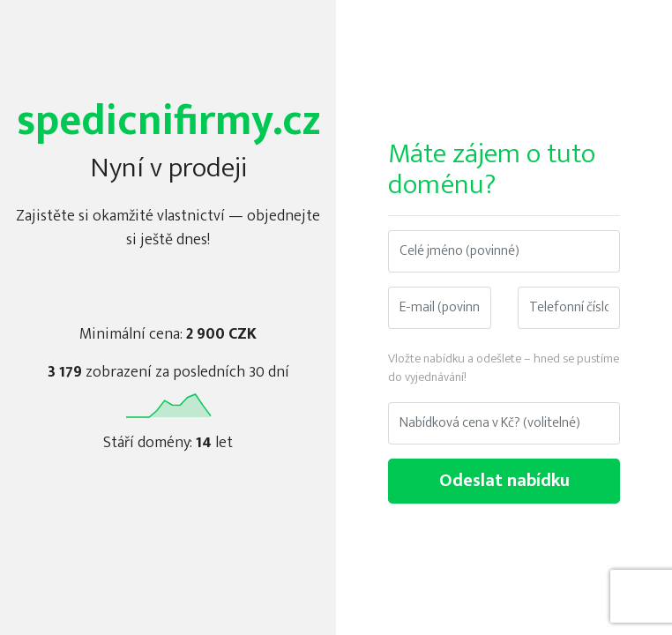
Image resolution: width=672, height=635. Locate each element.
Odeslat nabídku (504, 481)
